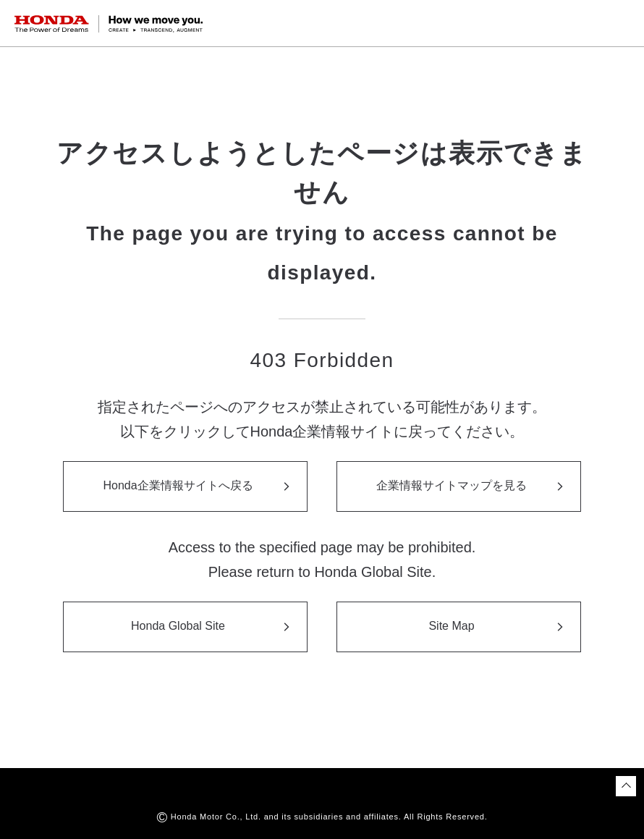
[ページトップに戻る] (626, 786)
